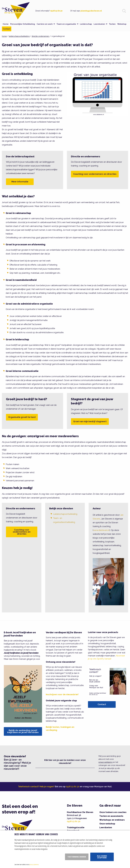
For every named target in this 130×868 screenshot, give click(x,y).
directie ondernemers (40, 36)
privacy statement (34, 864)
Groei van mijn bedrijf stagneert (90, 421)
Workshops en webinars (112, 820)
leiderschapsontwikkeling (19, 36)
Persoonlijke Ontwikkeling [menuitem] (23, 24)
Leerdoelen (106, 827)
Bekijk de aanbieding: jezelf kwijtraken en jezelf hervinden (23, 731)
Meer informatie (20, 182)
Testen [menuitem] (112, 24)
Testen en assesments (111, 816)
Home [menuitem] (6, 24)
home (4, 36)
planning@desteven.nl (91, 11)
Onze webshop (107, 824)
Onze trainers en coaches (113, 812)
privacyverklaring (105, 762)
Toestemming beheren (77, 857)
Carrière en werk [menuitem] (45, 24)
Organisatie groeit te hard (22, 417)
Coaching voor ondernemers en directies (95, 174)
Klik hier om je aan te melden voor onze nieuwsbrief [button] (65, 762)
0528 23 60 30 (56, 11)
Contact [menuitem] (7, 29)
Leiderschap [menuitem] (86, 24)
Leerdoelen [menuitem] (99, 24)
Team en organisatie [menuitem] (66, 24)
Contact (102, 704)
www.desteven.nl (101, 530)
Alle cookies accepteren (102, 857)
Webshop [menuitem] (122, 24)
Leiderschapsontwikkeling (65, 514)
